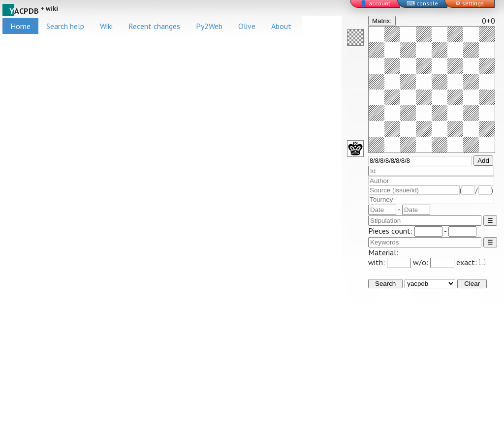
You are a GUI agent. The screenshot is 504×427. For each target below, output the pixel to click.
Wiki (106, 26)
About (281, 26)
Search (385, 284)
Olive (247, 26)
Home (20, 26)
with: (390, 262)
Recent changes (154, 26)
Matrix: (382, 21)
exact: (471, 262)
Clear (472, 284)
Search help (65, 26)
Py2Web (209, 26)
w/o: (434, 262)
